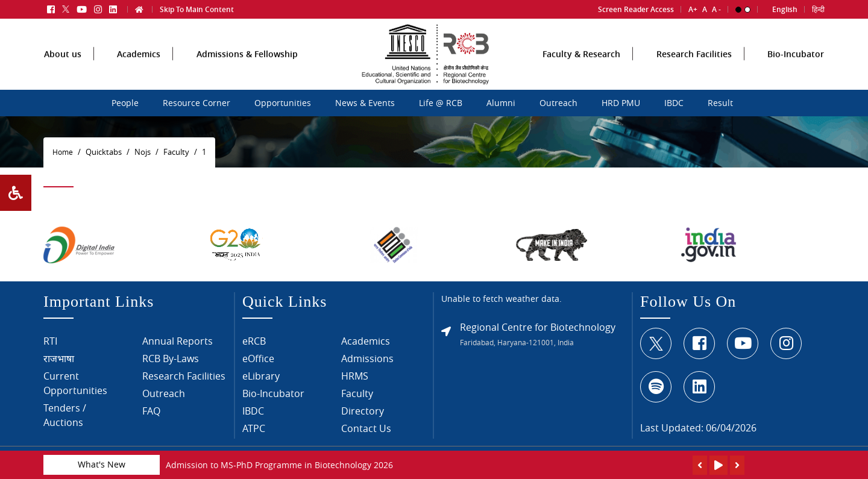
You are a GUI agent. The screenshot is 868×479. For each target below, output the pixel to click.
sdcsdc (327, 101)
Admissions (367, 362)
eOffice (258, 362)
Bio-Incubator (796, 74)
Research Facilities (694, 74)
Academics (139, 74)
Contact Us (366, 432)
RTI (50, 345)
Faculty (357, 397)
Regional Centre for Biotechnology (538, 330)
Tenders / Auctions (65, 419)
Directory (363, 415)
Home (63, 152)
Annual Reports (178, 345)
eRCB (254, 345)
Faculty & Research (581, 74)
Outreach (558, 103)
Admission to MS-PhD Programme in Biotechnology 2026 (279, 465)
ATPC (254, 432)
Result (720, 103)
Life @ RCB (441, 103)
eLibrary (261, 380)
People (125, 103)
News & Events (365, 103)
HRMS (355, 380)
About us (63, 74)
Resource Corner (197, 103)
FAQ (151, 415)
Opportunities (283, 103)
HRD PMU (621, 103)
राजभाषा (59, 362)
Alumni (501, 103)
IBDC (674, 103)
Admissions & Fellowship (247, 74)
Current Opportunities (75, 387)
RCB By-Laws (171, 362)
